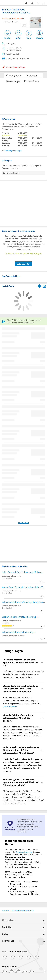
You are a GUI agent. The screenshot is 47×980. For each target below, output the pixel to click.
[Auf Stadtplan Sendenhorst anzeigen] (44, 286)
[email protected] (10, 706)
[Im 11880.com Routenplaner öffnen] (39, 286)
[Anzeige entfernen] (45, 971)
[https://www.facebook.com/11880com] (5, 972)
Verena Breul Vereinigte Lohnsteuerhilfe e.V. (22, 587)
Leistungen (32, 76)
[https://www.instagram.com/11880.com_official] (12, 972)
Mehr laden (23, 523)
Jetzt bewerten (24, 264)
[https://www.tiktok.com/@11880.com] (18, 972)
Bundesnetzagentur (24, 852)
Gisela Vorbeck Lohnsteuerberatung (19, 617)
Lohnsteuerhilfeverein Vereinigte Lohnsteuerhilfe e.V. (23, 602)
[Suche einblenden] (26, 3)
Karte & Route (32, 81)
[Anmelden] (32, 3)
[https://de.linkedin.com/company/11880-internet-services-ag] (25, 972)
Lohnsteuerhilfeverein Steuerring (17, 632)
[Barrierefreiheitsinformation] (38, 3)
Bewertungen (13, 81)
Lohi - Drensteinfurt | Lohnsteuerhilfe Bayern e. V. (23, 572)
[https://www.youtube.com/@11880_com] (32, 972)
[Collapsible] (42, 662)
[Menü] (44, 3)
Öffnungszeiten (14, 76)
